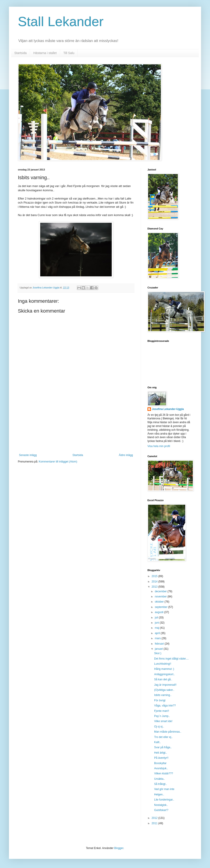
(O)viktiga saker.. (164, 690)
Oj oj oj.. (159, 727)
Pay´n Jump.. (162, 716)
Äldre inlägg (126, 455)
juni (157, 623)
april (158, 633)
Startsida (20, 53)
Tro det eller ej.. (163, 737)
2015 (155, 576)
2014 (155, 582)
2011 (155, 823)
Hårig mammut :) (164, 669)
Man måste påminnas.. (168, 732)
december (161, 591)
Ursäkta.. (160, 779)
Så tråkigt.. (161, 784)
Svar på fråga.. (163, 747)
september (162, 607)
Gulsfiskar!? (161, 810)
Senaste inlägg (28, 455)
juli (157, 618)
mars (158, 638)
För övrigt (160, 700)
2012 (155, 818)
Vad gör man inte (164, 789)
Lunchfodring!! (163, 664)
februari (160, 644)
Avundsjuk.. (161, 768)
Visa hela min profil (159, 446)
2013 (155, 587)
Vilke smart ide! (163, 721)
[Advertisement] (76, 431)
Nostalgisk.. (161, 805)
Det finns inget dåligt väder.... (171, 659)
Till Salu (69, 53)
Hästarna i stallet (45, 53)
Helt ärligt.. (161, 753)
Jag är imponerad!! (165, 685)
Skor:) (158, 653)
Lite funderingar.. (164, 800)
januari (159, 649)
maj (157, 628)
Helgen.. (159, 794)
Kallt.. (157, 742)
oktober (160, 602)
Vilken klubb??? (164, 773)
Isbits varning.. (163, 695)
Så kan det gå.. (163, 679)
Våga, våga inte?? (165, 706)
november (161, 597)
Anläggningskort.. (165, 674)
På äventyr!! (161, 758)
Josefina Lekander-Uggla (168, 409)
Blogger (119, 848)
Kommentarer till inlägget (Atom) (58, 462)
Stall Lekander (61, 22)
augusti (160, 612)
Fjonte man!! (162, 711)
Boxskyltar (160, 763)
